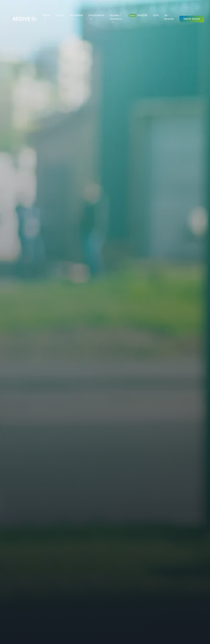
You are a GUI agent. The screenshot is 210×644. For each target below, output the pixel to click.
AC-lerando (169, 17)
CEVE (156, 15)
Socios (60, 15)
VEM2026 (138, 15)
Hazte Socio (192, 19)
